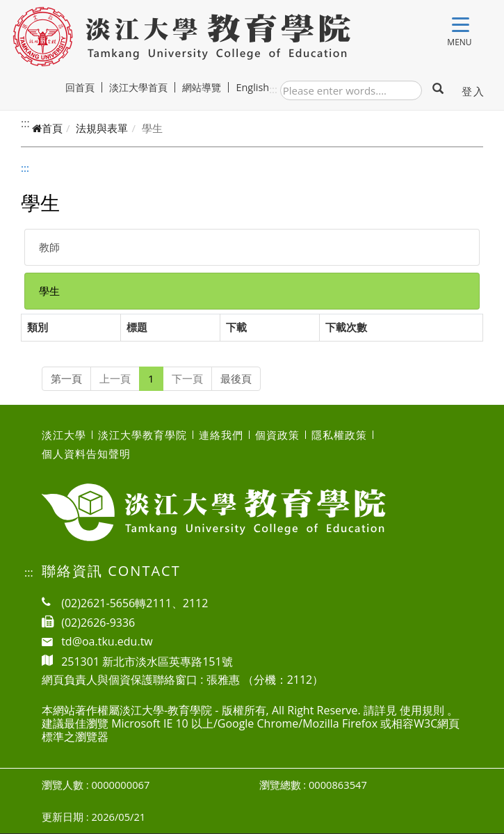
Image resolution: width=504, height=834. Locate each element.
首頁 (47, 128)
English (253, 87)
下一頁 (187, 378)
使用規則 (422, 710)
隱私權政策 (339, 435)
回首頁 (85, 87)
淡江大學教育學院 (143, 435)
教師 (49, 247)
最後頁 (236, 378)
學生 (49, 291)
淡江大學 (64, 435)
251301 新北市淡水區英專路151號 (147, 661)
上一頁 (115, 378)
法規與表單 (102, 128)
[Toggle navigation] (461, 27)
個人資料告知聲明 (86, 454)
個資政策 (277, 435)
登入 (473, 91)
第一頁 (66, 378)
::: (273, 89)
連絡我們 (221, 435)
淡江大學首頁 (144, 87)
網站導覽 (207, 87)
